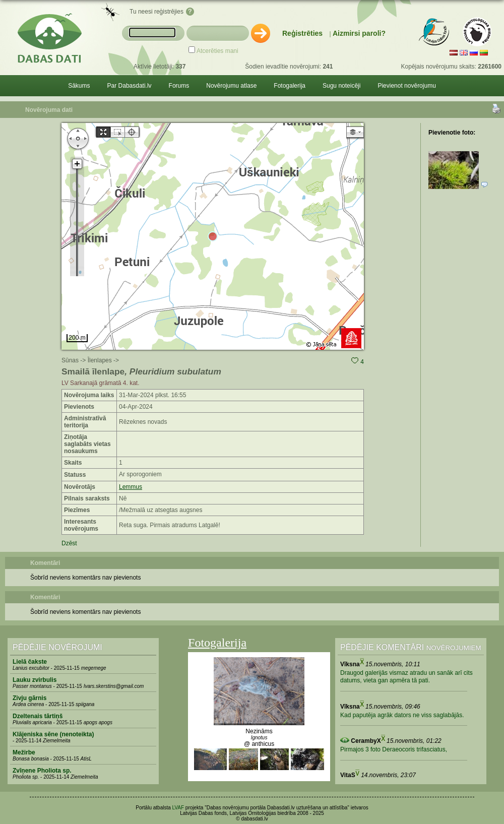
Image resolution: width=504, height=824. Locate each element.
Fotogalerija (290, 86)
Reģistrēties (302, 33)
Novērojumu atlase (231, 86)
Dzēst (69, 543)
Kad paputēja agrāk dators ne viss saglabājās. (402, 715)
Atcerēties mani (217, 51)
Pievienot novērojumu (406, 86)
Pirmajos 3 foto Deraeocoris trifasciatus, (394, 749)
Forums (179, 86)
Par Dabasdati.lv (130, 86)
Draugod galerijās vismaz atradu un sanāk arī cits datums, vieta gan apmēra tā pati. (406, 677)
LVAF (178, 808)
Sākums (79, 86)
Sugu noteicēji (341, 86)
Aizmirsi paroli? (359, 33)
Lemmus (131, 487)
